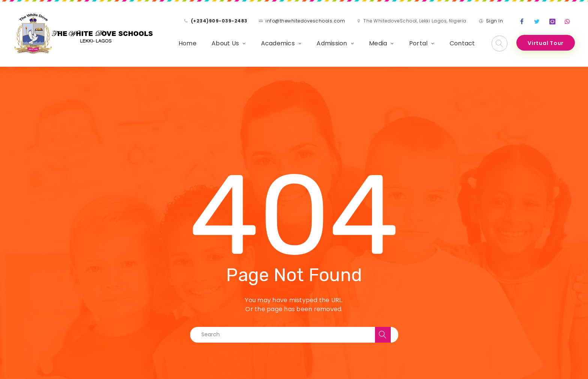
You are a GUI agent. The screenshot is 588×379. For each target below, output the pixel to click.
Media (378, 43)
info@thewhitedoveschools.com (305, 21)
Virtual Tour (546, 43)
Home (187, 43)
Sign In (495, 21)
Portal (418, 43)
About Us (225, 43)
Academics (278, 43)
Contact (462, 43)
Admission (332, 43)
